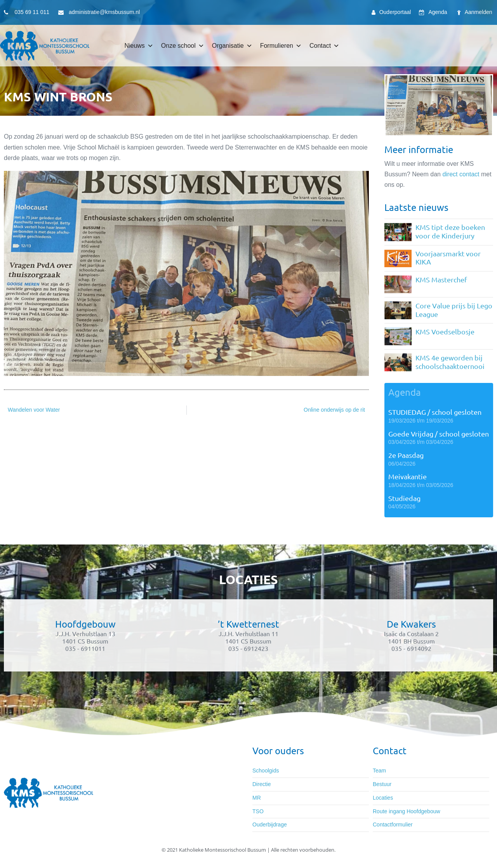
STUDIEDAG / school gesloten (435, 412)
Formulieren (281, 46)
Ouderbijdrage (270, 825)
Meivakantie (408, 476)
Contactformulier (393, 825)
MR (257, 798)
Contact (324, 46)
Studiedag (404, 498)
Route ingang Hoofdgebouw (407, 811)
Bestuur (382, 784)
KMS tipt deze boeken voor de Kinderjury (450, 231)
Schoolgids (266, 771)
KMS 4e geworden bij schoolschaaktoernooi (450, 362)
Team (379, 771)
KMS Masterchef (441, 279)
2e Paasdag (406, 455)
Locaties (383, 798)
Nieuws (139, 46)
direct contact (461, 174)
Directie (262, 784)
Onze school (183, 46)
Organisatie (232, 46)
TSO (258, 811)
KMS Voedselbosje (445, 331)
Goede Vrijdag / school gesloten (439, 434)
